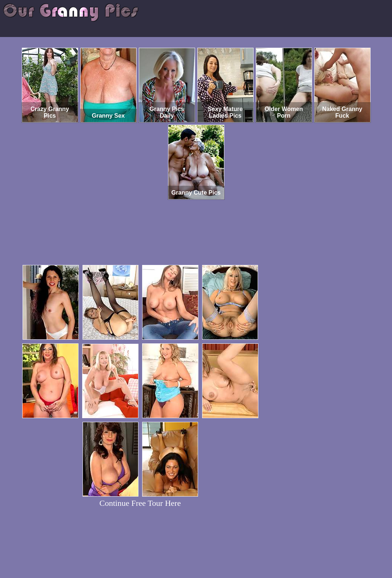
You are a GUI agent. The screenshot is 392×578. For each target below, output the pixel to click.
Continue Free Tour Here (140, 503)
